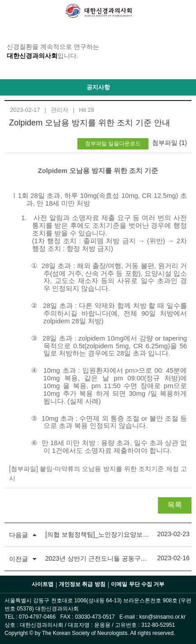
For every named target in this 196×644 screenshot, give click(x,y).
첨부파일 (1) (170, 143)
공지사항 (98, 87)
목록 (175, 505)
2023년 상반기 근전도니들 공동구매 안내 (98, 558)
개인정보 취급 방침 (82, 584)
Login (185, 11)
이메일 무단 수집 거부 (138, 584)
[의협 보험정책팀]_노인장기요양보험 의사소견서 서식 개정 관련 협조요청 (98, 534)
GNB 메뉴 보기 (11, 11)
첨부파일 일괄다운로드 (113, 144)
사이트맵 (43, 584)
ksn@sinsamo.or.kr (163, 617)
